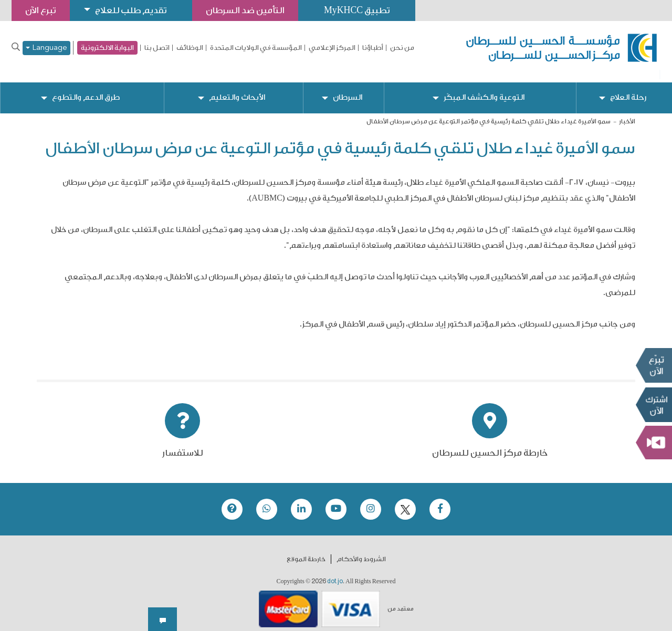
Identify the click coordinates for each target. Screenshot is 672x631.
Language (46, 48)
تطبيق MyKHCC (366, 10)
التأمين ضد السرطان (252, 10)
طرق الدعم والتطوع (86, 90)
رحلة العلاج (628, 90)
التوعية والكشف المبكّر (484, 90)
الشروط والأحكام (361, 551)
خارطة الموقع (306, 551)
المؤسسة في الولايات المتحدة (256, 48)
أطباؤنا (373, 48)
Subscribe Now (654, 405)
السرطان (348, 90)
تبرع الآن (654, 365)
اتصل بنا (157, 48)
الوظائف (190, 48)
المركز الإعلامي (332, 48)
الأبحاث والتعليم (238, 90)
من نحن (402, 48)
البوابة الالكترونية (107, 48)
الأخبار (627, 113)
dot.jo (335, 573)
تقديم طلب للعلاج (134, 10)
